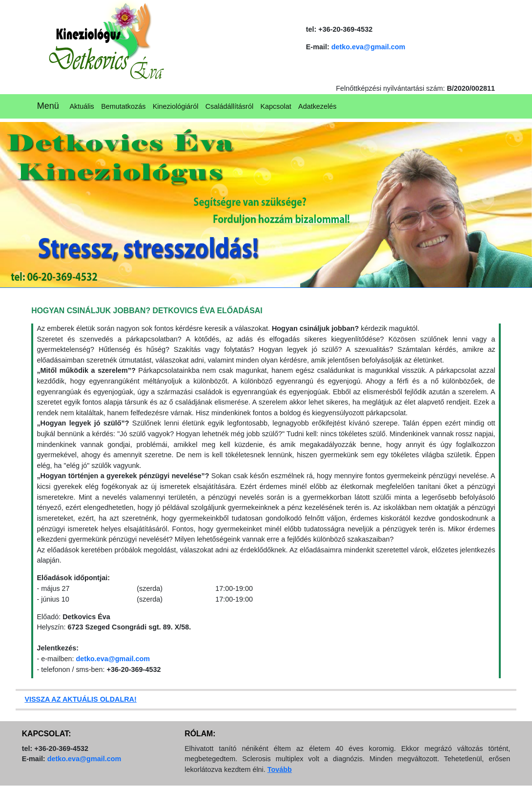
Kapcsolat (276, 106)
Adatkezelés (317, 106)
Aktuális (82, 106)
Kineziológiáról (176, 106)
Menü (48, 106)
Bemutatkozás (123, 106)
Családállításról (229, 106)
